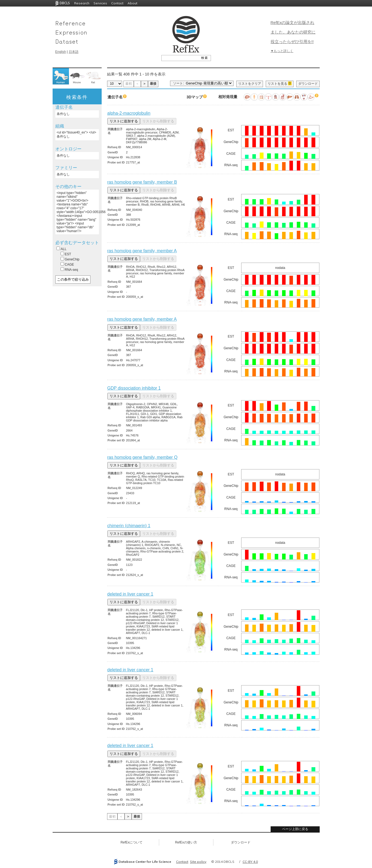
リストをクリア (250, 84)
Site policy (198, 862)
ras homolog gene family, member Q (143, 457)
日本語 (74, 52)
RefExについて (131, 842)
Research (82, 3)
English (61, 52)
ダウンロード (308, 84)
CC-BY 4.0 (250, 862)
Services (100, 3)
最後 (153, 84)
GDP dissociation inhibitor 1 (134, 388)
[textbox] (180, 58)
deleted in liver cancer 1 (130, 594)
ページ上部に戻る (295, 829)
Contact (117, 3)
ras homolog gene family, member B (142, 182)
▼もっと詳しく (282, 51)
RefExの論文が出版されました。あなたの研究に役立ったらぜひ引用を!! (293, 32)
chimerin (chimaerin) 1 (129, 526)
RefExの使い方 (186, 842)
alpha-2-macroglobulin (129, 113)
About (132, 3)
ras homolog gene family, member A (142, 251)
